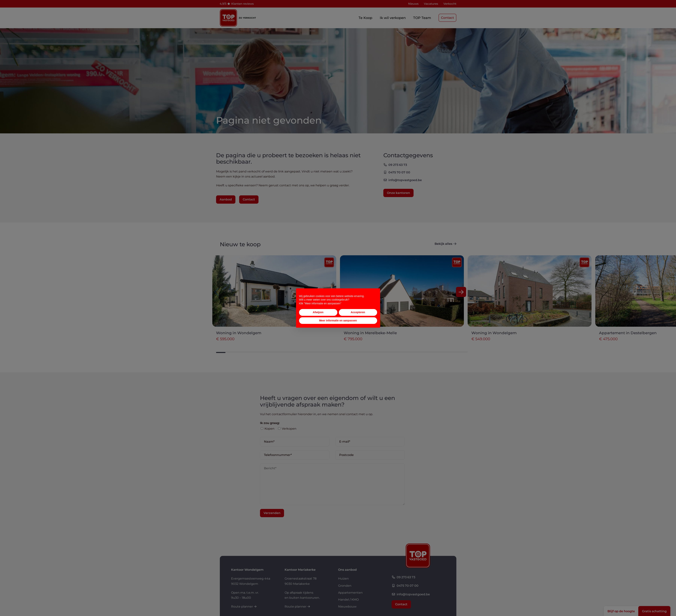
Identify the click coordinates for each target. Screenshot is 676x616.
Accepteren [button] (358, 312)
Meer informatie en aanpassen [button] (338, 320)
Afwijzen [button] (318, 312)
